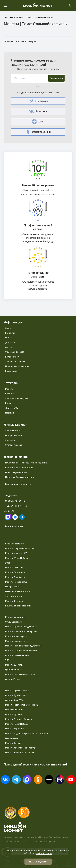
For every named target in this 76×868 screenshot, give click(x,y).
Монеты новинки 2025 (16, 553)
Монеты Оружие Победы (17, 691)
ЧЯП (7, 660)
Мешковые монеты (15, 617)
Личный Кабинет (13, 431)
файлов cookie (44, 853)
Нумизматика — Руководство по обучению (26, 463)
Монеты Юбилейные (15, 568)
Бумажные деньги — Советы (19, 468)
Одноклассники (38, 132)
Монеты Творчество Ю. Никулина (21, 705)
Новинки (9, 413)
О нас (8, 328)
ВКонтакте (38, 111)
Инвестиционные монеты (18, 591)
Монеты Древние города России (21, 627)
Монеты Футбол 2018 (16, 695)
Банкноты (10, 394)
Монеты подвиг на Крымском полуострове (26, 734)
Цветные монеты (14, 670)
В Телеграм (38, 101)
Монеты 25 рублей (14, 665)
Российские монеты (15, 544)
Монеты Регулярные (15, 572)
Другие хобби (12, 408)
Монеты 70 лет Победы (17, 724)
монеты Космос (13, 679)
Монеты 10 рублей (14, 601)
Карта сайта (11, 371)
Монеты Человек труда (17, 641)
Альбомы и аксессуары (17, 398)
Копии (8, 403)
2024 (8, 563)
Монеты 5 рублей (14, 714)
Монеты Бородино (14, 729)
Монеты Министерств (16, 636)
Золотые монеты (14, 596)
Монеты (9, 389)
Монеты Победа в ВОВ (16, 582)
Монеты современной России (20, 548)
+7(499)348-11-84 (16, 506)
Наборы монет (12, 587)
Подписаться (57, 78)
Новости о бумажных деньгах (20, 477)
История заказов (14, 435)
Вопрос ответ (12, 357)
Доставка (10, 342)
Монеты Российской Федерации (21, 631)
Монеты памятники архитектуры (21, 748)
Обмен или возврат (15, 352)
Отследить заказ (14, 445)
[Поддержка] (71, 6)
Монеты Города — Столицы (19, 719)
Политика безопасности (17, 366)
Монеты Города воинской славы (21, 650)
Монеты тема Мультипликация (20, 674)
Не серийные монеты (16, 710)
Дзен (38, 122)
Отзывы (9, 338)
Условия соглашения (16, 362)
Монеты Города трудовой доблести (23, 646)
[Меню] (6, 6)
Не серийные (12, 738)
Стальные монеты (14, 622)
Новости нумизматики (16, 472)
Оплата (9, 347)
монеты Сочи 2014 (14, 700)
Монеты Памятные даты (17, 655)
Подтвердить (38, 862)
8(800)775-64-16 (15, 501)
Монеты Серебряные (16, 577)
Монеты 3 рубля (13, 743)
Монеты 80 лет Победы (17, 558)
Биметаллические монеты (18, 606)
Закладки (10, 440)
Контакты (10, 333)
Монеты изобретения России (20, 753)
